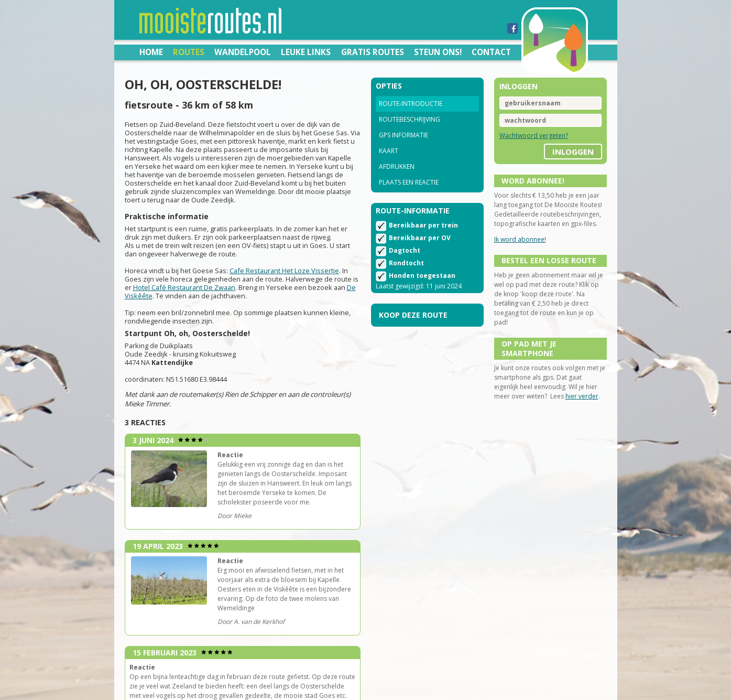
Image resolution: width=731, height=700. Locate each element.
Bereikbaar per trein (423, 225)
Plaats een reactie (409, 182)
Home (151, 52)
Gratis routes (373, 52)
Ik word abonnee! (520, 239)
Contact (491, 52)
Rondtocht (406, 263)
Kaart (389, 151)
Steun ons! (438, 52)
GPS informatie (403, 135)
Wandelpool (243, 52)
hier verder (582, 396)
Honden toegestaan (422, 276)
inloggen (573, 152)
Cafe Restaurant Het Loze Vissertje (284, 271)
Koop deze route (413, 315)
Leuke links (306, 52)
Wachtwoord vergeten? (534, 136)
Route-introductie (411, 104)
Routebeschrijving (410, 119)
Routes (189, 52)
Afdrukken (397, 166)
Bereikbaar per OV (420, 238)
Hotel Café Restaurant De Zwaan (184, 287)
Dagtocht (405, 250)
